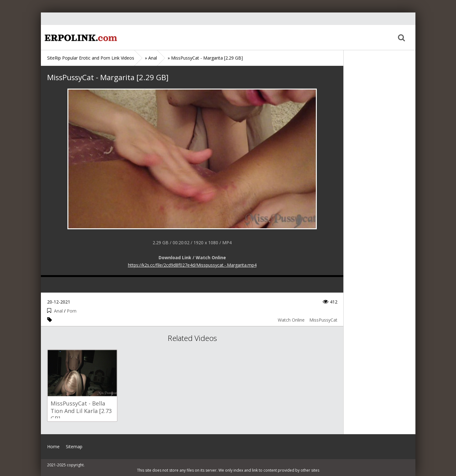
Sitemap (74, 447)
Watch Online (291, 320)
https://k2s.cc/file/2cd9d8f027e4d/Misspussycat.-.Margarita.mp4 (192, 265)
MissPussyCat (323, 320)
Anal (58, 311)
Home (80, 37)
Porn (72, 311)
